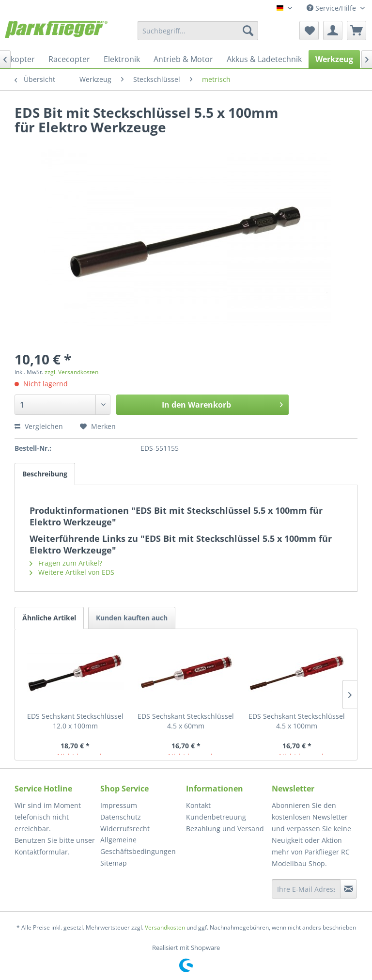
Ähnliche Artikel (49, 618)
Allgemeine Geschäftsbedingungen (138, 846)
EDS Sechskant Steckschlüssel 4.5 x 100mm (297, 721)
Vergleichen (39, 426)
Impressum (119, 805)
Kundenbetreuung (216, 817)
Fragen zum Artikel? (66, 563)
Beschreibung (45, 474)
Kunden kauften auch (132, 618)
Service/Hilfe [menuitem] (332, 8)
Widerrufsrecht (125, 829)
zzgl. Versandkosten (71, 372)
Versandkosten (165, 927)
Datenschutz (121, 817)
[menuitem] (198, 31)
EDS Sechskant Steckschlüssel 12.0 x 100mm (75, 721)
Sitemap (114, 863)
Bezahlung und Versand (225, 829)
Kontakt (198, 805)
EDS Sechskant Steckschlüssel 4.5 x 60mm (186, 721)
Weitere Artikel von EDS (72, 572)
